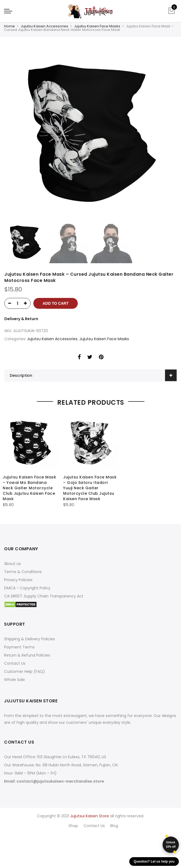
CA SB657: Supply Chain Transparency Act (44, 596)
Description (21, 375)
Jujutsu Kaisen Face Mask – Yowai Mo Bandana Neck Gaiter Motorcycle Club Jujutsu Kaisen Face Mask (29, 488)
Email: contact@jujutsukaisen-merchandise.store (54, 781)
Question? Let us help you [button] (154, 861)
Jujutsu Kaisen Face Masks (97, 26)
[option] (90, 134)
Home (9, 26)
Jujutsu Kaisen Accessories (44, 26)
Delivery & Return (21, 319)
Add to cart (56, 303)
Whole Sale (14, 680)
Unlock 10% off (171, 845)
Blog (114, 826)
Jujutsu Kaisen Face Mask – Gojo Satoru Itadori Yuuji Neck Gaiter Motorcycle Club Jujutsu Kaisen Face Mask (90, 488)
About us (12, 564)
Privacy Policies (18, 580)
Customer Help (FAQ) (25, 671)
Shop (73, 826)
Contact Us (15, 663)
